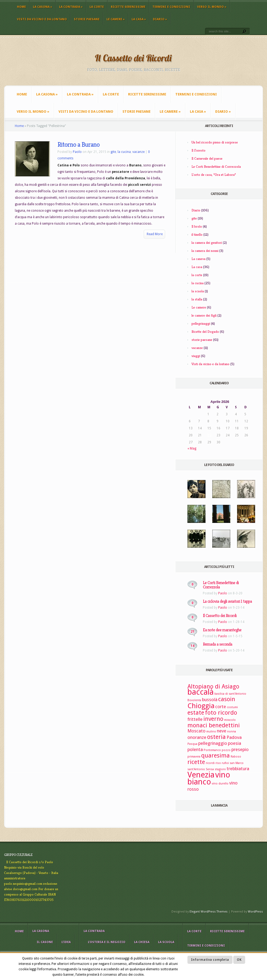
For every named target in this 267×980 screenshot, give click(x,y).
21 (193, 632)
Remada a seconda (218, 644)
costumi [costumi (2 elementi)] (232, 707)
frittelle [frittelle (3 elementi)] (195, 719)
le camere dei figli (204, 315)
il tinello (197, 234)
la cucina (124, 152)
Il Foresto (198, 150)
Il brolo (197, 226)
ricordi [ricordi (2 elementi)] (210, 763)
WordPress (255, 912)
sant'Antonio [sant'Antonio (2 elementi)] (196, 769)
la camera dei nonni (205, 251)
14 (193, 646)
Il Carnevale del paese (207, 158)
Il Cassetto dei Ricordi (220, 616)
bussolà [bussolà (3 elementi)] (210, 700)
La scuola (166, 942)
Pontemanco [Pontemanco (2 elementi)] (212, 750)
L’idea (66, 942)
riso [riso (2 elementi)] (218, 763)
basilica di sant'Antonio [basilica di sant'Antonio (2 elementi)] (230, 694)
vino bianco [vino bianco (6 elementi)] (209, 778)
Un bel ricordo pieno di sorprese (215, 142)
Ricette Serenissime (128, 7)
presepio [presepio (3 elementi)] (240, 749)
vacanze (138, 152)
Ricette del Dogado (205, 332)
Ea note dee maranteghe (222, 630)
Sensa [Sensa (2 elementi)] (210, 769)
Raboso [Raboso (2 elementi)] (236, 757)
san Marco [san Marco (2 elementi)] (237, 763)
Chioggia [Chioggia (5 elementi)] (201, 706)
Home (21, 7)
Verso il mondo (212, 7)
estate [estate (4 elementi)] (196, 713)
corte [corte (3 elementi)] (221, 707)
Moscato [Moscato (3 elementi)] (196, 731)
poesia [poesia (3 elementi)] (235, 743)
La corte (97, 7)
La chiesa (142, 942)
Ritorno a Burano (78, 145)
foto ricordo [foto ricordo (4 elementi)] (221, 713)
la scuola (198, 291)
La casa (139, 19)
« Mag (192, 448)
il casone (45, 942)
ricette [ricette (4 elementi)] (196, 762)
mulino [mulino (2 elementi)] (211, 731)
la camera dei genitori (207, 243)
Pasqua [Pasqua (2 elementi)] (192, 744)
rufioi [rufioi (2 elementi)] (225, 763)
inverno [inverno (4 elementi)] (213, 719)
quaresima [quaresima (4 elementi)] (215, 755)
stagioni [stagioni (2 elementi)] (220, 769)
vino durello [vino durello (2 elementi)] (220, 784)
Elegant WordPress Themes (209, 912)
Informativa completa (210, 960)
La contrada (71, 7)
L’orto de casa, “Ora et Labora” (214, 175)
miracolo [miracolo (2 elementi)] (230, 720)
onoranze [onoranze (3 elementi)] (197, 737)
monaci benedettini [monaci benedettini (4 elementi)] (214, 725)
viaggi (196, 356)
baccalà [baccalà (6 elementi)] (201, 692)
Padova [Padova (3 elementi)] (234, 737)
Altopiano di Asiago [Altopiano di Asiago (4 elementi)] (213, 686)
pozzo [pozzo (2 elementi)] (226, 750)
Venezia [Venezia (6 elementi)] (201, 775)
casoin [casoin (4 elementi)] (227, 699)
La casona (42, 7)
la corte (197, 275)
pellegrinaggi (201, 323)
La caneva (198, 259)
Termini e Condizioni (171, 7)
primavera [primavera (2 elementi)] (194, 757)
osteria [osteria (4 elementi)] (216, 737)
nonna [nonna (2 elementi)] (232, 731)
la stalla (197, 299)
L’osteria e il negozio (107, 942)
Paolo (77, 152)
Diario (160, 19)
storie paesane (87, 19)
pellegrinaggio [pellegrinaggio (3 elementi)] (213, 743)
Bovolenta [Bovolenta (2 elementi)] (194, 700)
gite (113, 152)
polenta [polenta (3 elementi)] (195, 749)
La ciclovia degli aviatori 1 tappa (227, 601)
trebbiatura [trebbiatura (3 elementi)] (238, 769)
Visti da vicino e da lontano (42, 19)
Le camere (116, 19)
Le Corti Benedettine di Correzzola (216, 167)
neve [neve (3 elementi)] (222, 731)
